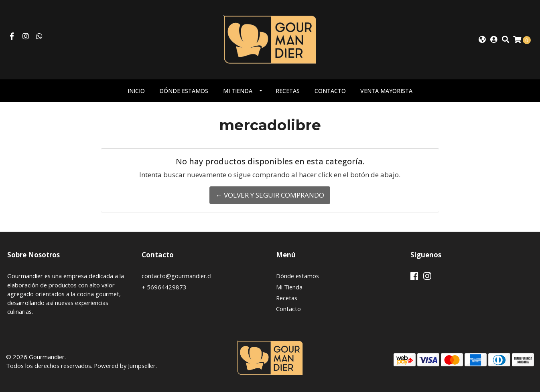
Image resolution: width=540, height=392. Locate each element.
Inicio (136, 91)
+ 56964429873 (164, 287)
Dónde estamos (184, 91)
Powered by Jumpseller (125, 366)
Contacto (330, 91)
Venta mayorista (386, 91)
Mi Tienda (238, 91)
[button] (482, 40)
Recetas (288, 91)
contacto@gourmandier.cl (177, 276)
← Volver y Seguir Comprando (270, 195)
